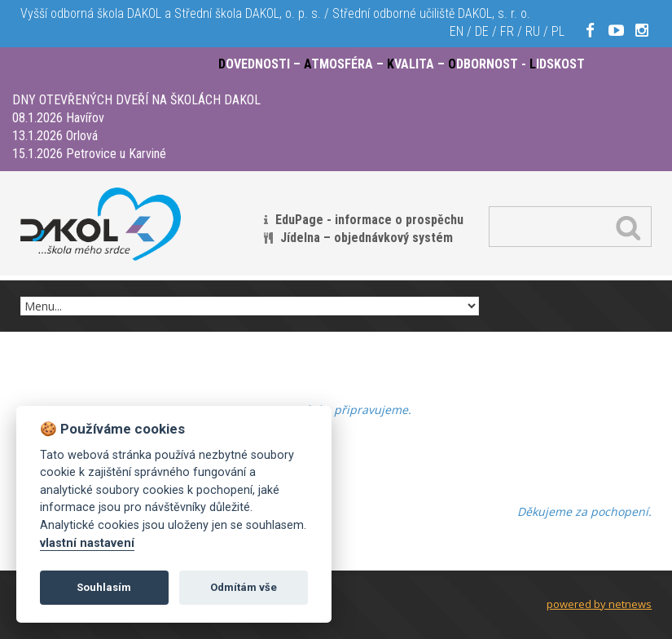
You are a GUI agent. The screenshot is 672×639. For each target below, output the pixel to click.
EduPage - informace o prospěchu (369, 220)
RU (533, 31)
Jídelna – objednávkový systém (367, 238)
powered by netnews (599, 604)
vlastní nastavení (87, 543)
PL (558, 31)
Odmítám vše (244, 587)
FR (507, 31)
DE (482, 31)
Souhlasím (104, 587)
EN (457, 31)
